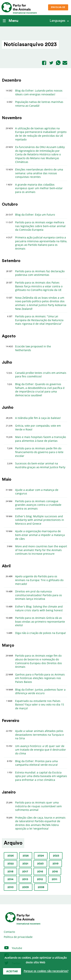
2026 (11, 856)
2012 (40, 879)
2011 (54, 879)
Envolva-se (58, 7)
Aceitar (12, 972)
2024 (41, 856)
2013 (25, 879)
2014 (10, 879)
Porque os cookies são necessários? (46, 971)
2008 (41, 887)
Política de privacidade (18, 937)
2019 (55, 864)
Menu (11, 21)
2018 (10, 872)
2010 (10, 887)
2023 (56, 856)
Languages (57, 21)
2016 (40, 872)
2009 (25, 887)
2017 (25, 872)
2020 (40, 864)
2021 (25, 864)
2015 (55, 872)
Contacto (9, 932)
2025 (26, 856)
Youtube (13, 948)
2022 (11, 864)
